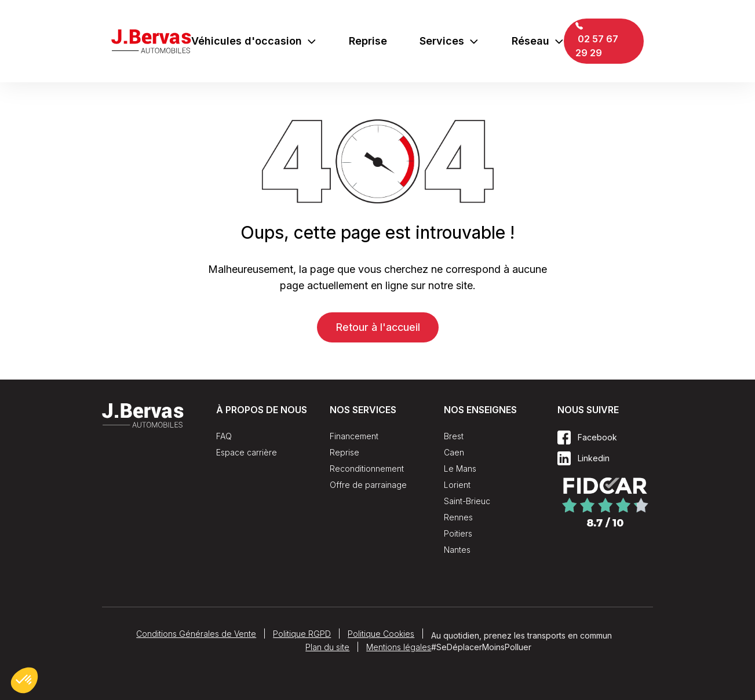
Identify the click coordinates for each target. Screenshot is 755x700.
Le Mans (460, 469)
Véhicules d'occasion (254, 41)
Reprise (368, 41)
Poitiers (458, 533)
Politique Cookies (381, 634)
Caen (454, 452)
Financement (354, 436)
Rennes (458, 517)
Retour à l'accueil (378, 327)
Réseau (538, 41)
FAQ (224, 436)
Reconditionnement (367, 469)
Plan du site (327, 647)
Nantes (457, 550)
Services (449, 41)
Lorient (457, 485)
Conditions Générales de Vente (196, 634)
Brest (454, 436)
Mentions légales (399, 647)
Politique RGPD (302, 634)
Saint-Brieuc (467, 501)
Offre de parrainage (368, 485)
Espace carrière (247, 452)
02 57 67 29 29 (597, 40)
